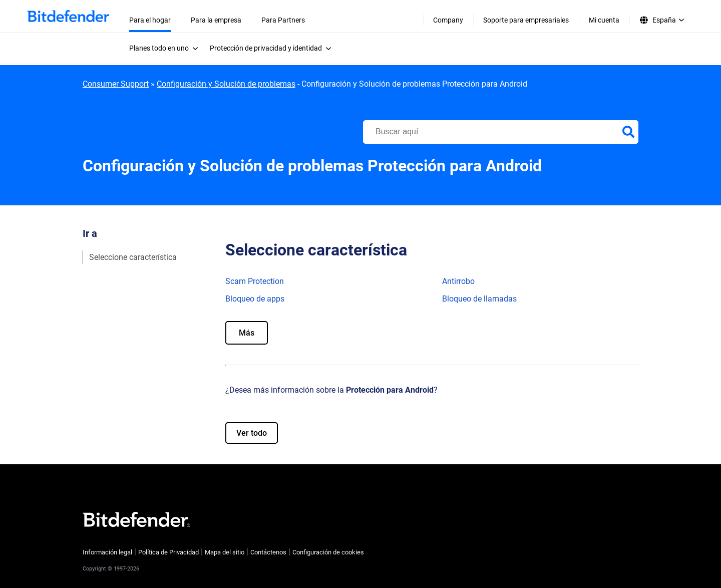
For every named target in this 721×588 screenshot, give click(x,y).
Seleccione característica (133, 257)
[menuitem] (166, 48)
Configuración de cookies (328, 552)
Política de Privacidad (168, 552)
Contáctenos (268, 552)
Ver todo (252, 433)
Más (247, 333)
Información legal (107, 552)
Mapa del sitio (225, 552)
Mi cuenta (604, 20)
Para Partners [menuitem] (283, 20)
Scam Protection (255, 281)
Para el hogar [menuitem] (150, 20)
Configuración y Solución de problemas (226, 84)
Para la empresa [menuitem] (216, 20)
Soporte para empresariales (526, 20)
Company (448, 20)
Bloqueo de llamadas (479, 299)
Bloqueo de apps (255, 299)
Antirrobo (458, 281)
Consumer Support (116, 84)
